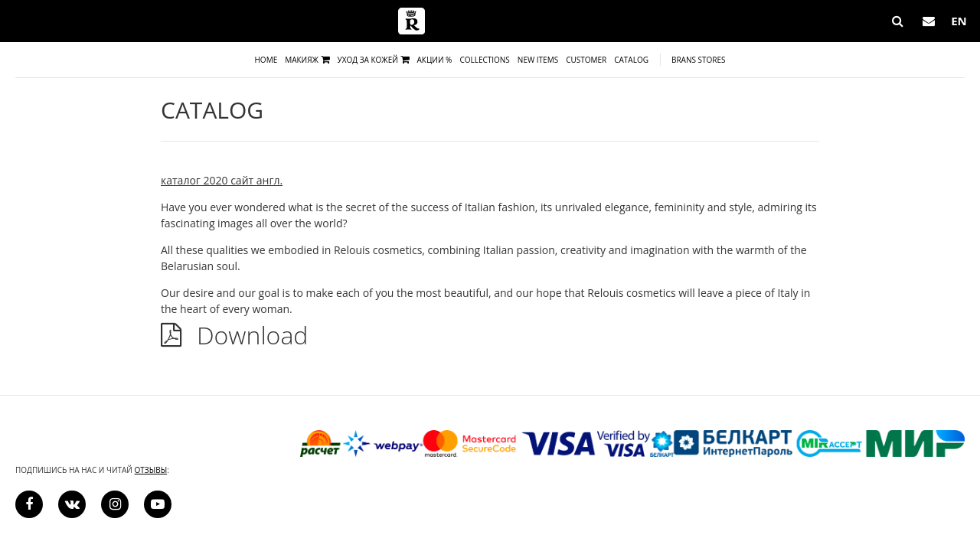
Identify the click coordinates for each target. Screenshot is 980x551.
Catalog (631, 60)
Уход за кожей (374, 60)
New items (538, 60)
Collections (484, 60)
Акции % (435, 60)
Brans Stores (699, 60)
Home (266, 60)
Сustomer (586, 60)
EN (959, 21)
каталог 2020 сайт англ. (222, 180)
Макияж (307, 60)
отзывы (151, 470)
